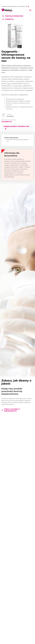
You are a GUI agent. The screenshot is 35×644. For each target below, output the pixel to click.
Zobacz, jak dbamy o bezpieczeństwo (11, 410)
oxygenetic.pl (7, 122)
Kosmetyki (8, 19)
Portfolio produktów (13, 16)
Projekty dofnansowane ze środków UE (15, 6)
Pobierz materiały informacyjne (16, 127)
